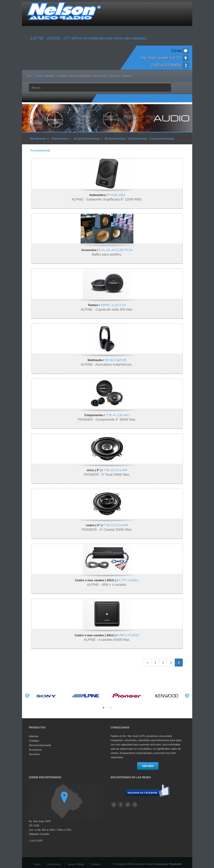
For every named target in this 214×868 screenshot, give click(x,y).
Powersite (175, 864)
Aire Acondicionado (80, 76)
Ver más (148, 766)
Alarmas (49, 76)
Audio (39, 76)
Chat (180, 50)
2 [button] (111, 708)
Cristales (62, 76)
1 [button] (104, 708)
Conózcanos (54, 864)
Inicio (30, 76)
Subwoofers (115, 138)
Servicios (114, 76)
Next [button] (187, 696)
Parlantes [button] (61, 138)
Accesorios (100, 76)
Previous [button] (27, 696)
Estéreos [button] (40, 138)
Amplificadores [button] (88, 138)
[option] (46, 696)
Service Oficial (76, 864)
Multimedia (138, 138)
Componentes (162, 138)
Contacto (127, 76)
